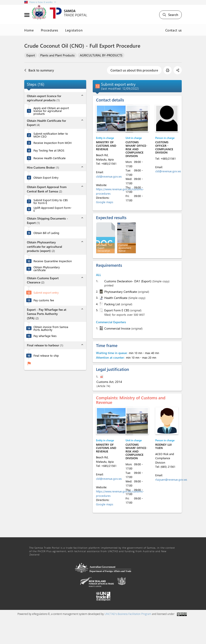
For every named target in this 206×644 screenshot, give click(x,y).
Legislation (74, 30)
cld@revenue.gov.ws (109, 176)
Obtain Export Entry (46, 177)
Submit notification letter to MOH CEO (51, 135)
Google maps (105, 202)
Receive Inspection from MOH (52, 143)
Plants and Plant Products (57, 55)
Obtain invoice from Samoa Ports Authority (51, 328)
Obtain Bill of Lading (46, 233)
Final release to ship (46, 355)
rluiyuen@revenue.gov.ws (171, 479)
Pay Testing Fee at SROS (49, 150)
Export (31, 55)
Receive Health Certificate (50, 158)
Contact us (174, 30)
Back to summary (39, 70)
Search (170, 15)
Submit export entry (46, 292)
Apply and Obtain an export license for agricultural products (51, 111)
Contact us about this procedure (134, 70)
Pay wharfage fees (45, 336)
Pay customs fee (44, 300)
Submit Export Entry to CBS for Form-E (51, 201)
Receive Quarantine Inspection (53, 261)
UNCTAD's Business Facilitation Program (128, 614)
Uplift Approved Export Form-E (52, 209)
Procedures (50, 30)
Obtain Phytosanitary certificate (47, 269)
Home (29, 30)
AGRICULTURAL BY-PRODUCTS (101, 55)
